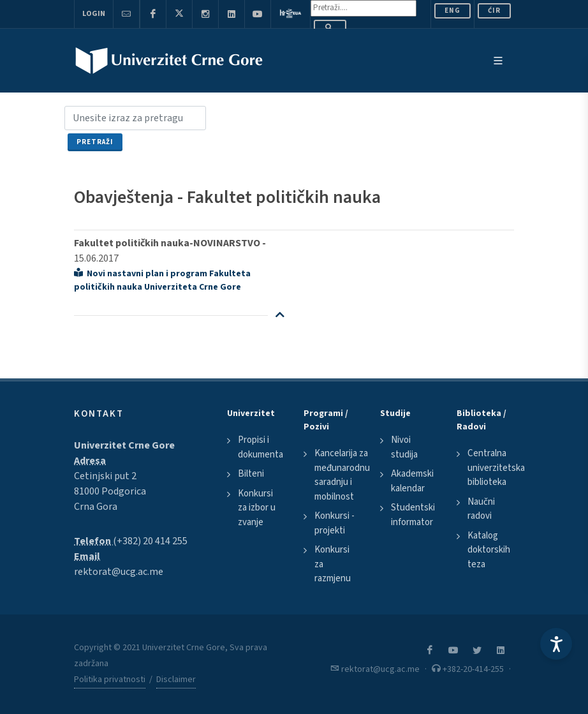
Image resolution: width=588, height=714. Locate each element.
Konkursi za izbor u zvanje (257, 508)
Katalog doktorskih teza (489, 550)
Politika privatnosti (110, 680)
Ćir (494, 11)
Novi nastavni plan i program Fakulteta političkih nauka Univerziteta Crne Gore (162, 280)
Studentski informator (413, 515)
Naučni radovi (481, 509)
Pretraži (95, 142)
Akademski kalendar (412, 481)
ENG (452, 11)
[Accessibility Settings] (556, 644)
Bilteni (251, 474)
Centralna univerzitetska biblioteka (496, 468)
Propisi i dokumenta (261, 447)
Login (94, 14)
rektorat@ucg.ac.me (119, 572)
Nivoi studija (404, 447)
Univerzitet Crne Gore (124, 445)
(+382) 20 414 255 (150, 541)
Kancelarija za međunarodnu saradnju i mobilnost (342, 475)
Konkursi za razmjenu (333, 564)
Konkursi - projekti (334, 523)
